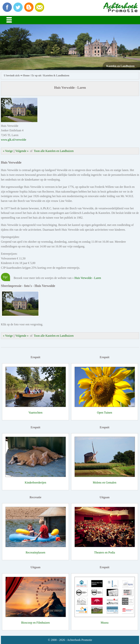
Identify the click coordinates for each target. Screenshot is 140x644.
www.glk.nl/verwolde (14, 140)
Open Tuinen (105, 413)
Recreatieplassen (36, 552)
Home (26, 76)
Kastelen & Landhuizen (56, 76)
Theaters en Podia (105, 552)
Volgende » (22, 151)
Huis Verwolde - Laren (88, 278)
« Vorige (8, 151)
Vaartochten (35, 413)
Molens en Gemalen (105, 482)
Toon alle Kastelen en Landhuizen (54, 151)
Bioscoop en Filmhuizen (35, 623)
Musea (105, 623)
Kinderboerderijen (35, 482)
